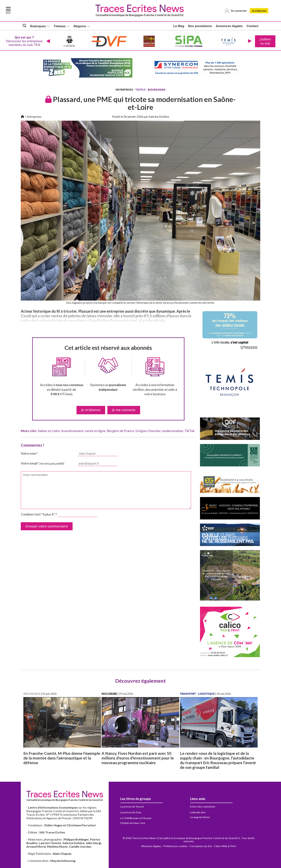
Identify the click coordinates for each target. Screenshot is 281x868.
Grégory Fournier (148, 431)
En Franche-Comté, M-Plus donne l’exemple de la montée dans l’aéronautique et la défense (62, 758)
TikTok (190, 431)
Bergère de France (120, 431)
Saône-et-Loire (49, 431)
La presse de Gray (131, 812)
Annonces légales (229, 26)
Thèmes (60, 26)
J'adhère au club (265, 41)
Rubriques (38, 26)
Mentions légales (151, 846)
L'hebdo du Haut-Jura (133, 823)
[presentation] (48, 41)
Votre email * (42, 463)
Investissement (72, 431)
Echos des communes (203, 806)
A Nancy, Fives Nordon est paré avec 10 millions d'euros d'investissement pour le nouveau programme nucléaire (138, 758)
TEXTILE (140, 90)
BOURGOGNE (157, 90)
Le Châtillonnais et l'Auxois (136, 818)
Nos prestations (200, 26)
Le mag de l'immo (200, 817)
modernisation (173, 431)
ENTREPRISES (124, 90)
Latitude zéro (198, 812)
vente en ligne (95, 431)
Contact (252, 26)
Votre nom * (29, 453)
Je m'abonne (259, 11)
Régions (80, 26)
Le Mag (179, 26)
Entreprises (34, 116)
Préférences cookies (175, 846)
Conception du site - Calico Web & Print (213, 846)
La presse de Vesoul (132, 806)
